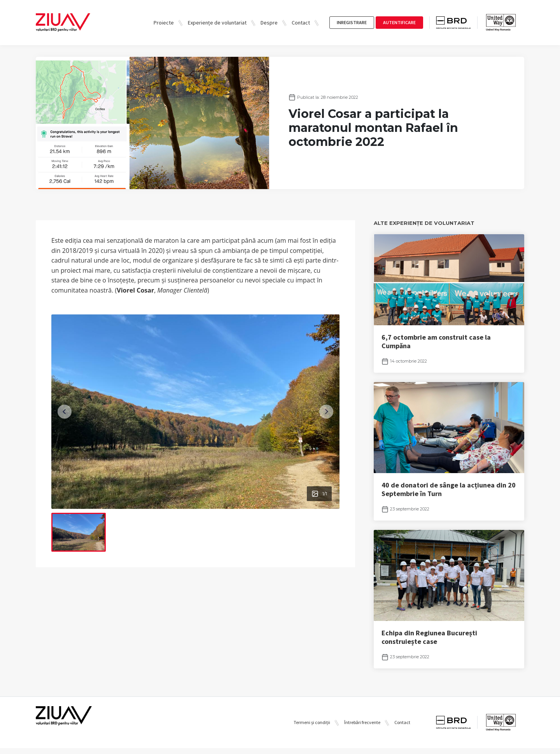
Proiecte (164, 23)
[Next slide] (325, 412)
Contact (301, 23)
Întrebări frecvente (362, 729)
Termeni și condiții (312, 729)
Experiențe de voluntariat (217, 23)
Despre (269, 23)
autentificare (399, 22)
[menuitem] (79, 532)
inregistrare (352, 22)
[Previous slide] (66, 412)
